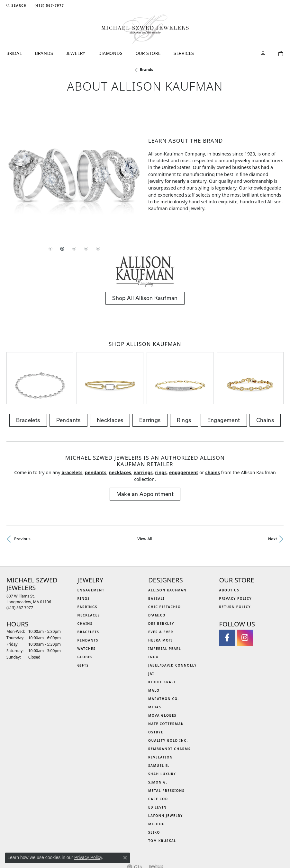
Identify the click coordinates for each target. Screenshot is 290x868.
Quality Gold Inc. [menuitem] (168, 703)
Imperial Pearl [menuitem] (165, 611)
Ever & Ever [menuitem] (161, 595)
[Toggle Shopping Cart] (281, 54)
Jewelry (76, 53)
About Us (229, 553)
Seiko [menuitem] (154, 795)
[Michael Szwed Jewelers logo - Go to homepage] (145, 29)
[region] (74, 175)
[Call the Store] (20, 570)
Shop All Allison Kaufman (145, 298)
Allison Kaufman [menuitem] (167, 553)
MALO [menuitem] (154, 653)
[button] (17, 5)
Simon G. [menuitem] (158, 745)
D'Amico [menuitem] (157, 578)
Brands (44, 53)
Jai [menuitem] (151, 636)
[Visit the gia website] (135, 830)
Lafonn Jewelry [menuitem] (166, 778)
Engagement (224, 383)
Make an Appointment (145, 457)
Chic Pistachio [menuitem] (164, 570)
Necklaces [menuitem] (89, 578)
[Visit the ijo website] (156, 830)
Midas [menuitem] (155, 670)
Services (184, 53)
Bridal (14, 53)
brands (147, 70)
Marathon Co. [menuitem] (164, 661)
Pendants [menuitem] (88, 603)
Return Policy (235, 570)
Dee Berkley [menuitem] (161, 586)
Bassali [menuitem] (156, 561)
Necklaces (110, 383)
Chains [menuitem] (85, 586)
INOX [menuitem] (153, 620)
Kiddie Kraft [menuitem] (162, 645)
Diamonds (110, 53)
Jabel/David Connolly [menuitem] (172, 628)
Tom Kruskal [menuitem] (162, 803)
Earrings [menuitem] (87, 570)
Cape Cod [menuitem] (158, 762)
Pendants (68, 383)
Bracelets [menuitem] (88, 595)
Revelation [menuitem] (161, 720)
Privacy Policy (236, 561)
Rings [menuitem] (84, 561)
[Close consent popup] (125, 858)
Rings (184, 383)
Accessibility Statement (199, 849)
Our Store (148, 53)
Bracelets (28, 383)
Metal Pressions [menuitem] (166, 753)
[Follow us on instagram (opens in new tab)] (245, 600)
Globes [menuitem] (85, 620)
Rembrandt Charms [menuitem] (169, 712)
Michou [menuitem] (157, 787)
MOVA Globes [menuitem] (162, 678)
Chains (265, 383)
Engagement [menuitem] (91, 553)
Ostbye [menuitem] (156, 695)
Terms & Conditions (152, 849)
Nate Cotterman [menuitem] (166, 686)
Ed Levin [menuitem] (157, 770)
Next (273, 502)
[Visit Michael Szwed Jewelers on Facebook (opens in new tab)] (227, 600)
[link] (49, 5)
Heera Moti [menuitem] (161, 603)
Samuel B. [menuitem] (159, 728)
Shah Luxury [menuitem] (162, 737)
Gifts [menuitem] (83, 628)
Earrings (150, 383)
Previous (22, 502)
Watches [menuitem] (87, 611)
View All (145, 502)
